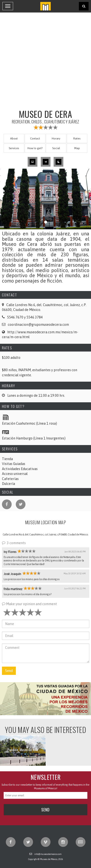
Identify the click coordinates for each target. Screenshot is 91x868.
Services (14, 148)
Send (9, 671)
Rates (77, 138)
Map (77, 148)
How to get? (35, 148)
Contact (35, 138)
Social (56, 148)
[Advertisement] (45, 60)
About (14, 138)
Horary (56, 138)
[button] (45, 698)
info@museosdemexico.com (48, 854)
